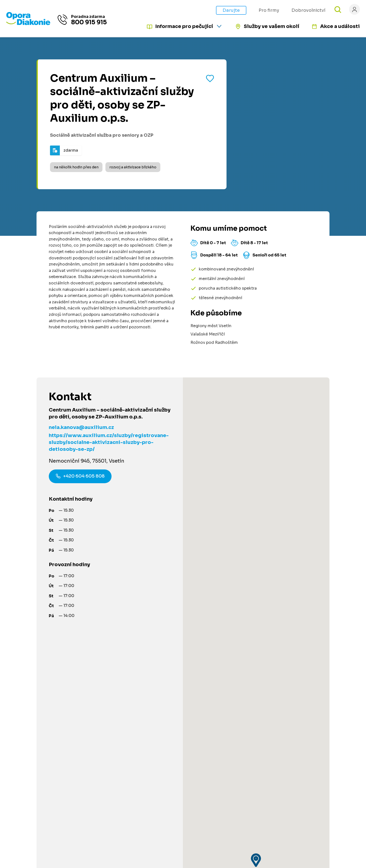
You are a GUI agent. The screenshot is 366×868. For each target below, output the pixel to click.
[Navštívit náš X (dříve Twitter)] (324, 751)
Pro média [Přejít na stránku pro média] (217, 763)
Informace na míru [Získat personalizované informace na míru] (46, 722)
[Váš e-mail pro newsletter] (308, 715)
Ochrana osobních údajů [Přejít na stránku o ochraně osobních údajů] (198, 831)
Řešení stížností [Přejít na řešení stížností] (223, 781)
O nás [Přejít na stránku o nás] (212, 736)
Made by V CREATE (237, 831)
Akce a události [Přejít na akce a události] (340, 26)
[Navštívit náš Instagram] (311, 751)
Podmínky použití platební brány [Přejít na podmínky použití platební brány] (238, 772)
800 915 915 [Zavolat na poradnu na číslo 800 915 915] (89, 23)
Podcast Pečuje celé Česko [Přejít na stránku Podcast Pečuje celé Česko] (234, 727)
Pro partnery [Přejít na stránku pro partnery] (146, 754)
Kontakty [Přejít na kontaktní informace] (215, 745)
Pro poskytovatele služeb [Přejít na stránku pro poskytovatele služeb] (232, 696)
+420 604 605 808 (80, 477)
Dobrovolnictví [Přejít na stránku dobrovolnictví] (149, 736)
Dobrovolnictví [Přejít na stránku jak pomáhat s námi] (308, 10)
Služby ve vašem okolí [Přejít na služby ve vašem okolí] (271, 26)
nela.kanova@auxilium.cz (81, 427)
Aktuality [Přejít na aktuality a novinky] (215, 754)
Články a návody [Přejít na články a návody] (150, 687)
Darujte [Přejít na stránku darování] (231, 10)
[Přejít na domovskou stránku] (28, 24)
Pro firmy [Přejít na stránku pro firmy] (269, 10)
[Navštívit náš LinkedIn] (297, 751)
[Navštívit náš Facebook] (284, 751)
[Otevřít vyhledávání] (338, 10)
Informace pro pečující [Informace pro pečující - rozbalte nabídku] (184, 26)
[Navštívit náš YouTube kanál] (338, 751)
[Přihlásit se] (354, 9)
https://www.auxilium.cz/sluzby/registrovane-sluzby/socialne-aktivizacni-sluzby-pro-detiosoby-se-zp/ (109, 442)
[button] (256, 496)
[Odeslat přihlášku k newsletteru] (344, 715)
